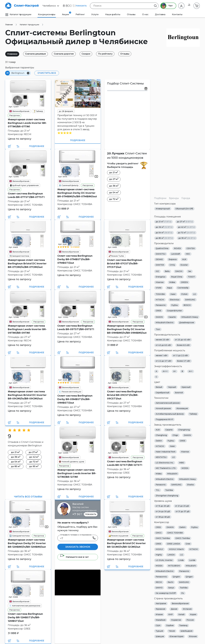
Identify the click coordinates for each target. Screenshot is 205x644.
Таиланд (183, 625)
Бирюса (173, 259)
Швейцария (186, 631)
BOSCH (187, 305)
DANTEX (160, 265)
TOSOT (191, 277)
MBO (182, 463)
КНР (171, 614)
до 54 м (164, 233)
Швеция (160, 636)
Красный (186, 387)
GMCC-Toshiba (183, 538)
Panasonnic (161, 577)
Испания (187, 609)
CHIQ (172, 265)
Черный (172, 387)
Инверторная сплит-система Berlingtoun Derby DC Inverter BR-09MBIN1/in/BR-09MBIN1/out (127, 329)
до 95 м (187, 238)
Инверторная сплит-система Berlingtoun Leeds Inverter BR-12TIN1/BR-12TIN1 (77, 473)
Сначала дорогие (66, 54)
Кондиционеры (47, 14)
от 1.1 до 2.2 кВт (181, 355)
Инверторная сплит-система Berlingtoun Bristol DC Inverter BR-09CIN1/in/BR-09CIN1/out (27, 395)
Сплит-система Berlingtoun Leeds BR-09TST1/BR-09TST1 (76, 328)
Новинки (13, 54)
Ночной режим (163, 408)
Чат (165, 6)
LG (195, 294)
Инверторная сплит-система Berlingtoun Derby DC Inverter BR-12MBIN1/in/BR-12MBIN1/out (27, 543)
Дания (174, 609)
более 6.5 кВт (183, 345)
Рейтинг (80, 14)
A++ (191, 371)
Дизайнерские (187, 323)
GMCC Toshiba (163, 538)
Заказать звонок (78, 547)
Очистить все (46, 73)
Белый (159, 387)
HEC (188, 254)
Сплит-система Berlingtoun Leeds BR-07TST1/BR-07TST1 (26, 195)
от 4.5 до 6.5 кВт (163, 345)
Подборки (160, 198)
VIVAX (159, 288)
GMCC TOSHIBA (175, 533)
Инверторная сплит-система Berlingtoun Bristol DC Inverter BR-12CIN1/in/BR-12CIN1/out (126, 543)
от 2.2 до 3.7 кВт (164, 361)
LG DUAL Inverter (164, 560)
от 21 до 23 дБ (182, 506)
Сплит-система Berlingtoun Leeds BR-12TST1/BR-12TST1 (125, 463)
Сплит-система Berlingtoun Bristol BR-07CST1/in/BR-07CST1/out (125, 264)
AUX (184, 259)
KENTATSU (161, 457)
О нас (145, 14)
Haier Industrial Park (166, 452)
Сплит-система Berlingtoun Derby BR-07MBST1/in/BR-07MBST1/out (75, 259)
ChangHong (184, 430)
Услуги (95, 14)
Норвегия (176, 620)
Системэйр (183, 288)
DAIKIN (159, 317)
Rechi (170, 582)
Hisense (160, 282)
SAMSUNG (190, 300)
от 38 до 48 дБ (163, 517)
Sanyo (171, 588)
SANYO (159, 588)
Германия (160, 609)
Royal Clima (177, 277)
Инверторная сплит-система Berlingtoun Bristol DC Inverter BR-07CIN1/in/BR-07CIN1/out (27, 264)
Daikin (159, 441)
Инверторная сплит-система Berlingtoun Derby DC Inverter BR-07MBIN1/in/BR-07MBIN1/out (77, 193)
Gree (188, 544)
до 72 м (186, 233)
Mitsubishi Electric (165, 323)
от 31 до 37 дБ (183, 511)
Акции (67, 14)
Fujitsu (175, 305)
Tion (158, 329)
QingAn (176, 577)
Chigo (175, 435)
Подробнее (37, 146)
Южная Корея (176, 636)
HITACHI (160, 300)
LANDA (171, 555)
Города (186, 198)
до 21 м (163, 222)
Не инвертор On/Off (166, 593)
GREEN (184, 282)
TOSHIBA (160, 294)
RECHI (159, 582)
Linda (181, 560)
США (158, 625)
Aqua (169, 288)
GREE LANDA (173, 544)
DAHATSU (161, 254)
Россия (190, 620)
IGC (157, 271)
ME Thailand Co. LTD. (166, 468)
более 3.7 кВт (184, 361)
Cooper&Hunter (174, 311)
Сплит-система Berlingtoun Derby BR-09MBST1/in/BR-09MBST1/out (75, 399)
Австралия (161, 603)
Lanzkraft (176, 254)
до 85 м (164, 238)
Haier (173, 294)
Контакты (177, 14)
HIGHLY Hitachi (176, 549)
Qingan (189, 577)
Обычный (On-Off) (184, 209)
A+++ (165, 371)
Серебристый (162, 393)
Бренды (174, 198)
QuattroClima (162, 248)
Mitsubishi (172, 474)
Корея (193, 614)
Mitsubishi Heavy (190, 317)
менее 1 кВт (162, 355)
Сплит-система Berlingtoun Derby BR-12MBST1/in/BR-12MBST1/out (25, 617)
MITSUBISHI (174, 566)
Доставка (160, 14)
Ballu (167, 271)
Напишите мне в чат (74, 557)
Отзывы (131, 14)
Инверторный (163, 209)
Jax (190, 271)
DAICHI (179, 271)
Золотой (179, 393)
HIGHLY (159, 549)
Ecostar (184, 265)
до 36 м (164, 227)
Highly (159, 555)
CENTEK (191, 248)
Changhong (161, 435)
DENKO (159, 259)
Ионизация (182, 408)
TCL (158, 490)
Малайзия (161, 620)
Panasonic (161, 305)
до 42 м (186, 227)
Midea (172, 282)
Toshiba (169, 490)
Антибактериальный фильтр (170, 414)
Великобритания (180, 603)
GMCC (159, 533)
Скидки (89, 54)
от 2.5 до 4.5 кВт (183, 340)
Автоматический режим (168, 403)
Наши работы (113, 14)
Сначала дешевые (37, 54)
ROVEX (177, 248)
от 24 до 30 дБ (163, 511)
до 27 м (185, 222)
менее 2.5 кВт (162, 340)
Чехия (172, 631)
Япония (193, 636)
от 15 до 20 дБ (163, 506)
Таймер (193, 414)
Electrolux (175, 300)
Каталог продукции (18, 14)
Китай (181, 614)
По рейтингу (110, 54)
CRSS (158, 527)
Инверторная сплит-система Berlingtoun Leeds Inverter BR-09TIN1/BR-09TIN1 (27, 329)
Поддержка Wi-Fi (164, 419)
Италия (159, 614)
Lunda (192, 560)
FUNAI (184, 294)
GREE (158, 311)
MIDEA (185, 468)
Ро (183, 593)
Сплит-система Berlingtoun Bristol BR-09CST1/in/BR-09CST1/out (125, 395)
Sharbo (190, 485)
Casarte (172, 317)
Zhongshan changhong (167, 496)
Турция (159, 631)
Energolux (161, 277)
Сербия (170, 625)
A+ (175, 371)
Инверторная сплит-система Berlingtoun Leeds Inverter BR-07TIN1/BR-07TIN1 (27, 123)
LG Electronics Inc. (165, 463)
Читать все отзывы (28, 497)
